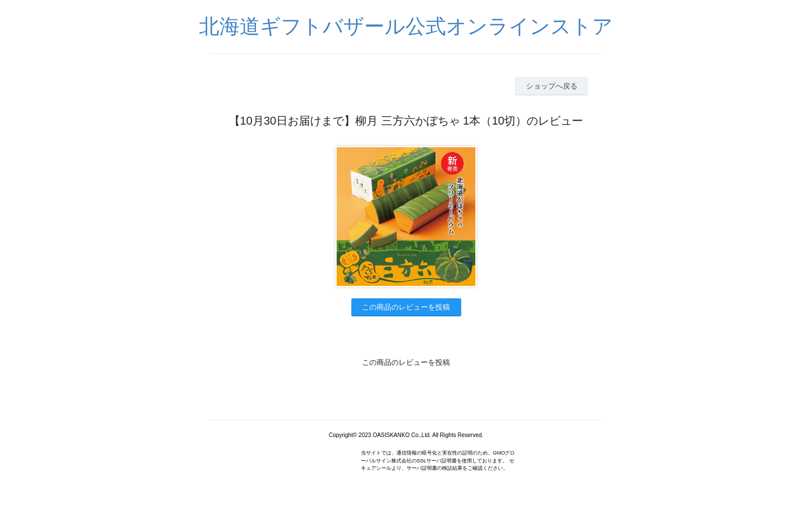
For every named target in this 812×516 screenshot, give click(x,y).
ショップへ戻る (552, 86)
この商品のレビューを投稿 (406, 307)
